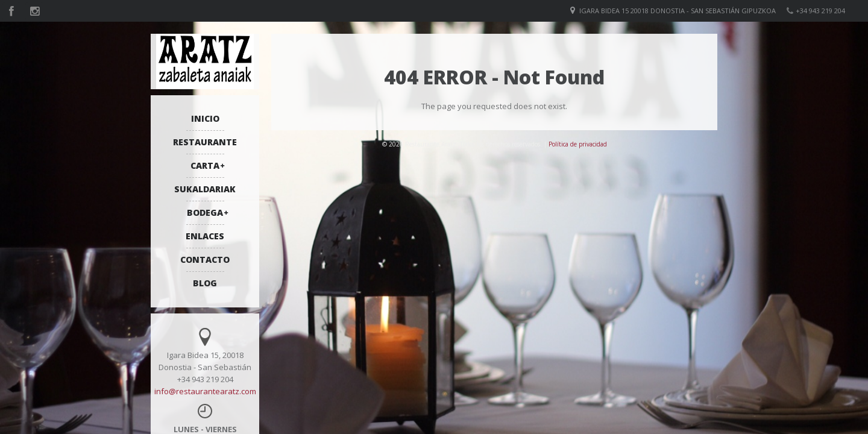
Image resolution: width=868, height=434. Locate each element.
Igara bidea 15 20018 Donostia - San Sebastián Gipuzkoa (678, 11)
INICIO (205, 118)
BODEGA (205, 212)
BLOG (205, 283)
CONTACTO (205, 259)
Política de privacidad (578, 144)
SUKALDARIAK (205, 189)
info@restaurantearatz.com (205, 391)
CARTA (205, 165)
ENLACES (205, 236)
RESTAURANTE (205, 142)
